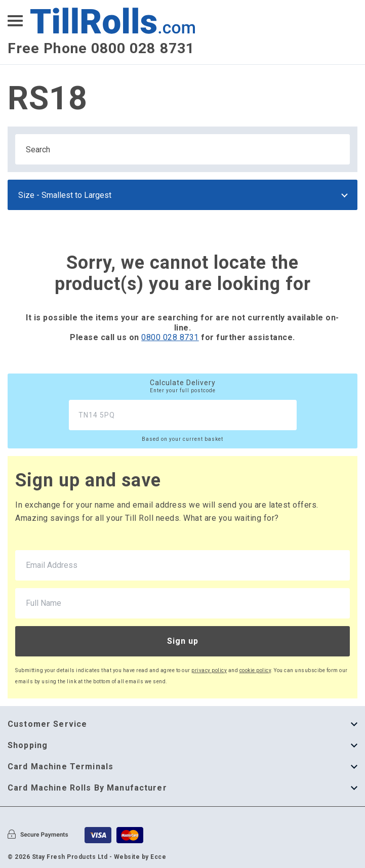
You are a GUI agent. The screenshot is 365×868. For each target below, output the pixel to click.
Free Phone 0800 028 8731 (101, 48)
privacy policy (209, 670)
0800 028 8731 (170, 337)
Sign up (183, 641)
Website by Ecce (140, 857)
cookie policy (255, 670)
